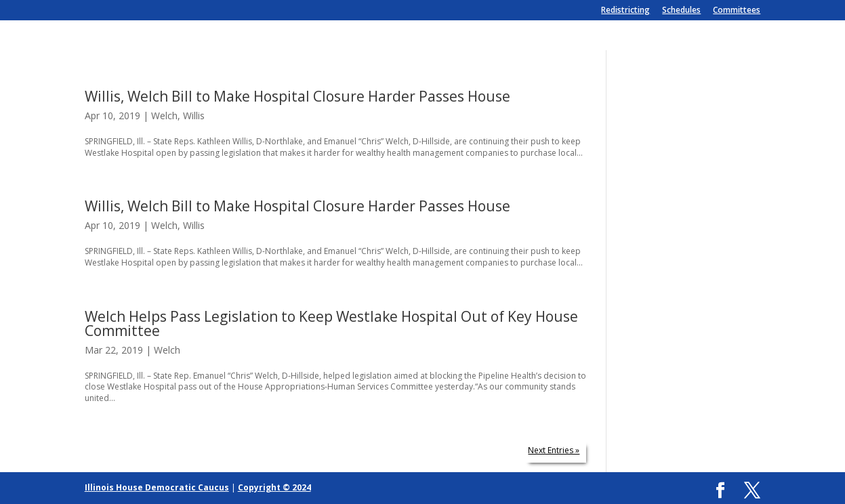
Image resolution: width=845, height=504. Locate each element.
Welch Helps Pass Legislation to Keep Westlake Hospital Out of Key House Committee (331, 323)
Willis (194, 115)
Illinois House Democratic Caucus (157, 487)
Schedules (681, 11)
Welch (164, 115)
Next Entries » (554, 450)
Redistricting (625, 11)
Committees (737, 11)
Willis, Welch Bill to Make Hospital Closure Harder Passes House (297, 96)
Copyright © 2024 (274, 487)
